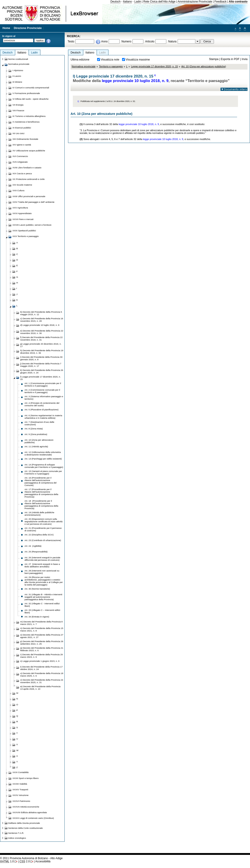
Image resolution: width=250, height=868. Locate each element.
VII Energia (18, 105)
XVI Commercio (20, 156)
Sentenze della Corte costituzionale (25, 828)
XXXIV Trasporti (20, 789)
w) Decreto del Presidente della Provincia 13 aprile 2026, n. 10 (40, 688)
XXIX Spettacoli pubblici (24, 231)
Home (6, 28)
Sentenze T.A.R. (16, 833)
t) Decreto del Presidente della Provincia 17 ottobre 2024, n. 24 (41, 668)
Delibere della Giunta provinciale (24, 823)
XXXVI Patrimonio (21, 801)
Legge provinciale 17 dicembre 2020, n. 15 (154, 66)
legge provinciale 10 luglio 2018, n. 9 (135, 81)
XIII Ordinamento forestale (25, 139)
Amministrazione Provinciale (195, 2)
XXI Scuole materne (22, 185)
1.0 (7, 861)
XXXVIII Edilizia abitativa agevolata (30, 812)
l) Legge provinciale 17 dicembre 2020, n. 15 (40, 378)
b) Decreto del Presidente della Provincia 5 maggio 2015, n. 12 (41, 313)
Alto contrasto (238, 2)
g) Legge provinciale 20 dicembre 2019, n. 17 (41, 345)
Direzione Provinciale (28, 28)
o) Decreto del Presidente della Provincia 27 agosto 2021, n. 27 (42, 636)
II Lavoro (17, 76)
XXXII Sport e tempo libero (26, 778)
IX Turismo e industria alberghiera (29, 116)
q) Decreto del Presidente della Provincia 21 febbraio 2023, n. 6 (42, 649)
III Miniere (17, 82)
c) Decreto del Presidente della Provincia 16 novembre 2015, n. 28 (42, 320)
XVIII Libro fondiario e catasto (27, 168)
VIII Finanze (18, 110)
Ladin (138, 2)
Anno (104, 41)
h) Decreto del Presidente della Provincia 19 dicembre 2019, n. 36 (42, 352)
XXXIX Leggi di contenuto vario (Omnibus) (33, 818)
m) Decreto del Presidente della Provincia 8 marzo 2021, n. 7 (41, 623)
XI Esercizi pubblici (22, 128)
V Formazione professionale (26, 93)
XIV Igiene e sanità (22, 145)
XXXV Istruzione (21, 795)
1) (155, 75)
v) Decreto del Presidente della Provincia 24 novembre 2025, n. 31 (42, 681)
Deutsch (116, 2)
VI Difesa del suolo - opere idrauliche (31, 99)
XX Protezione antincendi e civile (29, 179)
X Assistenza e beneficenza (26, 122)
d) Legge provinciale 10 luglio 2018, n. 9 (40, 325)
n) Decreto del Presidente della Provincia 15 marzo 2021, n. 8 (42, 629)
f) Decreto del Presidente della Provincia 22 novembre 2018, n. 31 (41, 338)
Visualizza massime (138, 60)
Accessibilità (43, 861)
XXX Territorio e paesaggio (26, 236)
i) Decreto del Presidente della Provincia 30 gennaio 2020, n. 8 (41, 358)
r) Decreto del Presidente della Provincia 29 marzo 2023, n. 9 (41, 656)
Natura (172, 41)
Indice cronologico (17, 838)
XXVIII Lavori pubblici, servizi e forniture (32, 225)
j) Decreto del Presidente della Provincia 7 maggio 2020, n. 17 (41, 365)
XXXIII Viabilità (20, 784)
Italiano (127, 2)
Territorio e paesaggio (111, 66)
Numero (126, 41)
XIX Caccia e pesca (22, 173)
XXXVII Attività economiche (26, 807)
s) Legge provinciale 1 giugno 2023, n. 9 (40, 661)
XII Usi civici (18, 133)
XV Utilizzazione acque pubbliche (29, 151)
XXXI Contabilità (21, 772)
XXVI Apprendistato (22, 213)
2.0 (25, 861)
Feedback (220, 2)
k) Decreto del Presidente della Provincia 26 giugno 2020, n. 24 (42, 371)
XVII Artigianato (20, 162)
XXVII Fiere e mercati (23, 219)
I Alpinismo (18, 70)
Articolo (150, 41)
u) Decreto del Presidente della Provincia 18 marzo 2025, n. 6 (42, 675)
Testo (71, 41)
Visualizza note (110, 60)
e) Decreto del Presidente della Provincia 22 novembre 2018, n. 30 (42, 332)
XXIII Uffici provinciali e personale (29, 196)
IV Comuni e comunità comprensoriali (31, 88)
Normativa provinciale (84, 66)
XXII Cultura (18, 190)
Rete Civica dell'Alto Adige (159, 2)
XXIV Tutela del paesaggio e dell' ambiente (33, 202)
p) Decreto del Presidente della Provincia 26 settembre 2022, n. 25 (42, 643)
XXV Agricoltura (20, 208)
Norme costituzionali (18, 59)
